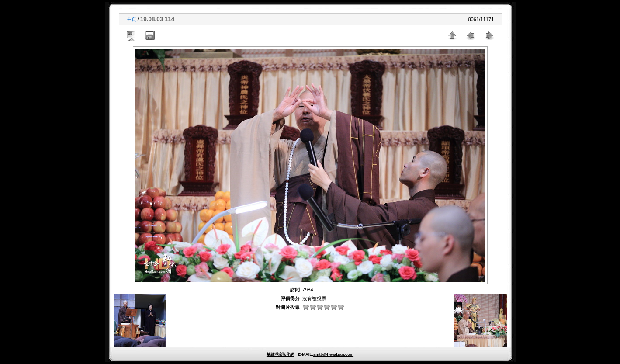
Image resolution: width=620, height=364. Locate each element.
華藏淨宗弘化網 (280, 354)
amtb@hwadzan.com (333, 354)
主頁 (132, 19)
